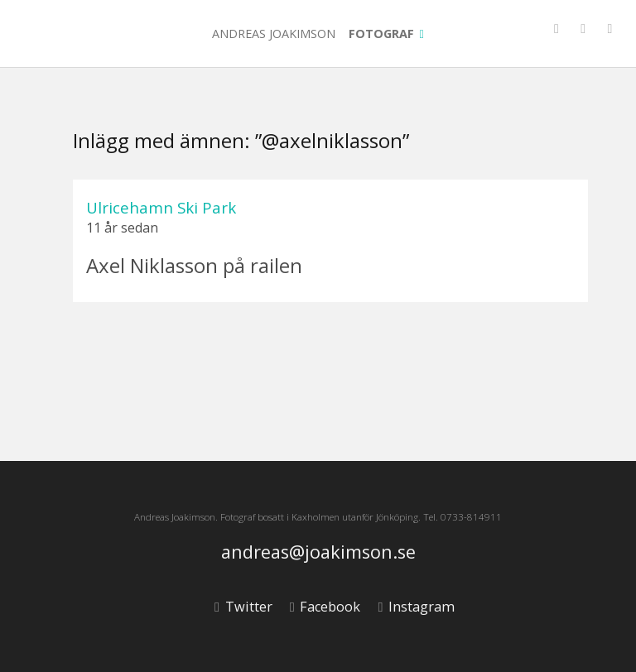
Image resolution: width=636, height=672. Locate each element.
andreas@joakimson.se (318, 552)
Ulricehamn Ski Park (161, 207)
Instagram (416, 607)
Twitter (243, 607)
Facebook (325, 607)
